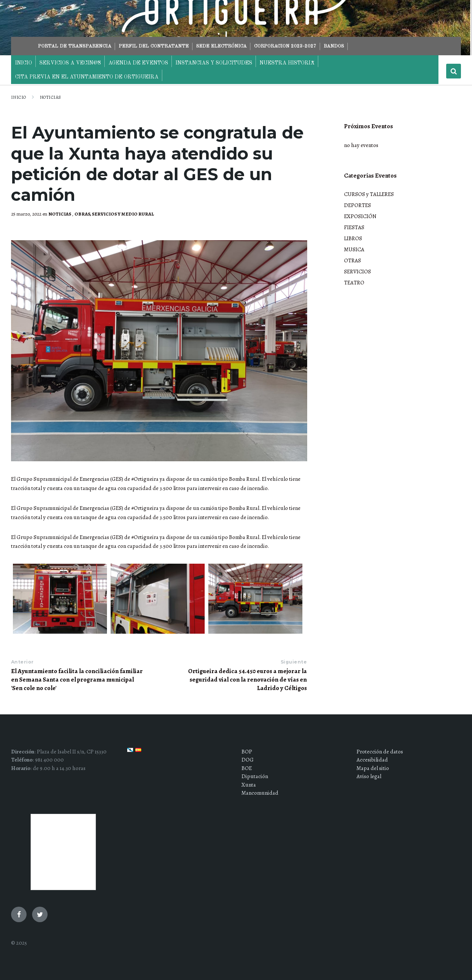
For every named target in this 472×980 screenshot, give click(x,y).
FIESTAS (354, 227)
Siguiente (294, 662)
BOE (247, 768)
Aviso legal (369, 776)
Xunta (249, 785)
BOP (247, 752)
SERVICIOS (358, 272)
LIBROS (353, 238)
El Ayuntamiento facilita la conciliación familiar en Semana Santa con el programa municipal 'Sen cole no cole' (77, 680)
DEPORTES (358, 205)
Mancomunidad (260, 793)
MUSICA (354, 249)
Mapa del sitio (373, 768)
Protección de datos (380, 752)
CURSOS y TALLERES (369, 194)
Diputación (255, 776)
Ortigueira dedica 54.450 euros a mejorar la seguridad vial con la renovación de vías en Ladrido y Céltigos (247, 680)
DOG (248, 760)
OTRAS (353, 260)
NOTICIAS (51, 97)
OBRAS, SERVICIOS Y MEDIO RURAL (114, 214)
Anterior (22, 662)
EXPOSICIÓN (360, 216)
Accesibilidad (372, 760)
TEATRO (354, 283)
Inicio (19, 97)
